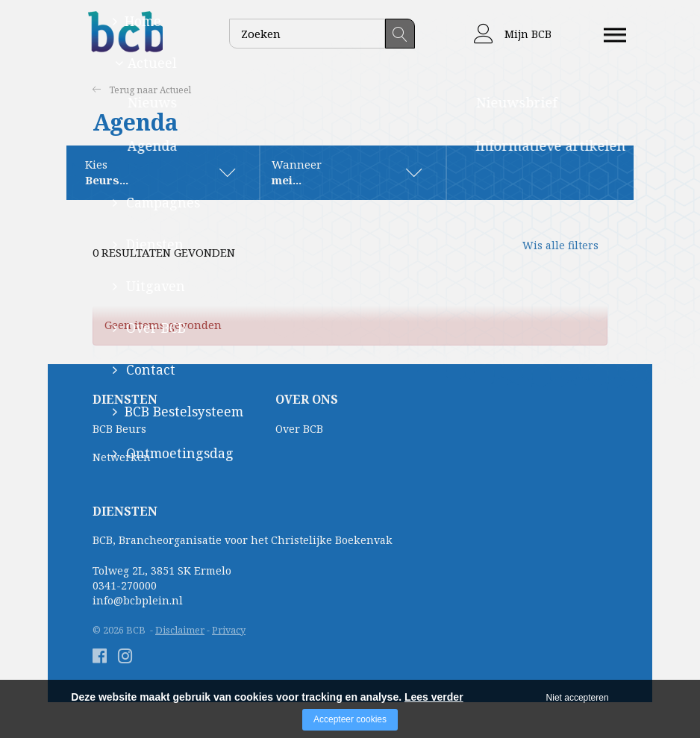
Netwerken (122, 458)
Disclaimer (180, 631)
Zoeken (400, 34)
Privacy (229, 631)
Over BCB (299, 429)
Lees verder (434, 697)
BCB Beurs (119, 429)
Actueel (179, 90)
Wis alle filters (548, 253)
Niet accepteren (578, 698)
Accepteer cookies (350, 719)
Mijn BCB (513, 34)
